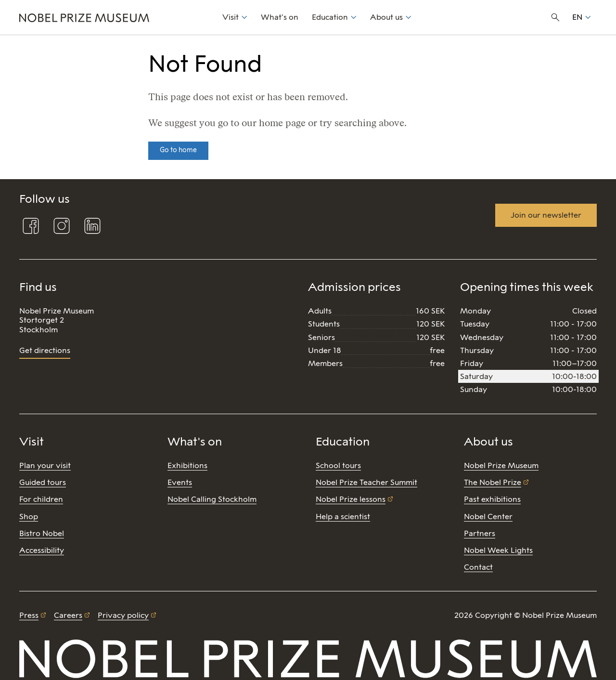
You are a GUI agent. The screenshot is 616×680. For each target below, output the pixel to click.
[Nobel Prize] (115, 17)
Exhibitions (187, 465)
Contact (478, 567)
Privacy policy (123, 615)
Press (29, 615)
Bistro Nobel (42, 533)
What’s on (280, 17)
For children (41, 499)
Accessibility (42, 550)
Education (330, 17)
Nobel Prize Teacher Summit (366, 482)
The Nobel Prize (493, 482)
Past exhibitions (492, 499)
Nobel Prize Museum (501, 465)
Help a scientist (343, 517)
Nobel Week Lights (498, 550)
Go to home (178, 150)
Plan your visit (45, 465)
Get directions (45, 350)
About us (386, 17)
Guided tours (43, 482)
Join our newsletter (546, 215)
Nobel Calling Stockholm (212, 499)
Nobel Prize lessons (351, 499)
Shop (29, 517)
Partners (480, 533)
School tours (338, 465)
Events (180, 482)
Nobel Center (488, 517)
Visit (231, 17)
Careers (68, 615)
